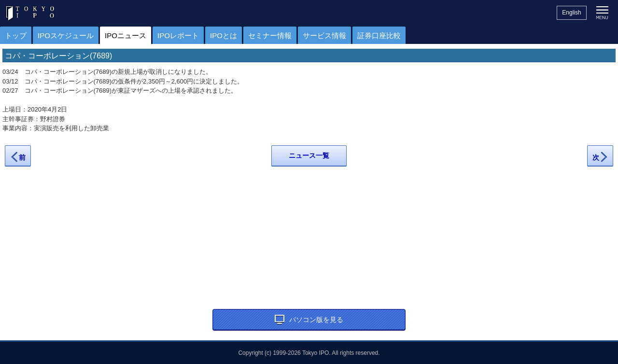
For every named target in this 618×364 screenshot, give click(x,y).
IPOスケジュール (66, 35)
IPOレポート (178, 35)
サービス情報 (324, 35)
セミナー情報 (270, 35)
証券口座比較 (379, 35)
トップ (16, 35)
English (571, 13)
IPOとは (224, 35)
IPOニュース (126, 35)
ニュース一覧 (309, 155)
